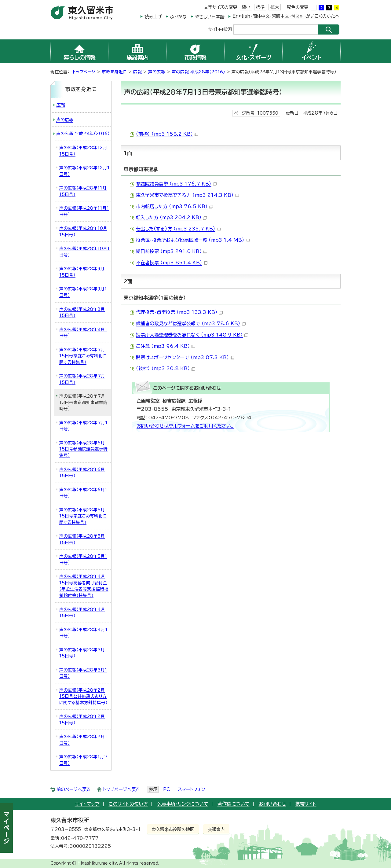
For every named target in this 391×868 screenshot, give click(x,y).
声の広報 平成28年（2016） (198, 72)
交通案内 (216, 829)
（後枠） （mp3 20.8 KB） (166, 368)
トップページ (84, 72)
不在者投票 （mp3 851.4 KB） (172, 263)
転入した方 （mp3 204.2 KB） (171, 217)
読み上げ (153, 17)
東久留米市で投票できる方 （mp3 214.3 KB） (187, 195)
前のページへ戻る (74, 789)
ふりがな (178, 17)
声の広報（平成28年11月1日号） (84, 211)
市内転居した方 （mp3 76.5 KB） (174, 206)
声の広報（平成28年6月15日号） (82, 473)
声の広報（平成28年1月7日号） (83, 760)
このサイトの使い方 (128, 804)
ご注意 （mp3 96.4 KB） (166, 346)
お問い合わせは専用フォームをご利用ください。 (185, 426)
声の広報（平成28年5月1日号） (83, 559)
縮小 (246, 7)
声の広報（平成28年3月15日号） (82, 653)
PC (166, 789)
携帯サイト (306, 804)
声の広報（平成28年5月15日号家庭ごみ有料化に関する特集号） (83, 516)
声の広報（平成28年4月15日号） (82, 613)
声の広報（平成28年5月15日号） (82, 539)
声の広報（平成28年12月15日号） (83, 151)
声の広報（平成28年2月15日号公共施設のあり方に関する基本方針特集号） (83, 696)
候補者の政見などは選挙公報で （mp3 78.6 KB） (191, 324)
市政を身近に (114, 72)
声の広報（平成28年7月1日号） (83, 426)
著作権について (234, 804)
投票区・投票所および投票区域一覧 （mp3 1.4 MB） (193, 240)
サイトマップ (87, 804)
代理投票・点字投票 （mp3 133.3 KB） (179, 312)
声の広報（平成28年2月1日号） (83, 740)
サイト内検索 (220, 29)
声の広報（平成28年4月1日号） (83, 633)
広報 (137, 72)
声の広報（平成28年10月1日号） (84, 252)
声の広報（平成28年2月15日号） (82, 720)
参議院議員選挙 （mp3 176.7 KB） (176, 184)
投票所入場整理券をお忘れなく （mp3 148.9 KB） (192, 335)
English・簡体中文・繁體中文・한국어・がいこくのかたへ (286, 16)
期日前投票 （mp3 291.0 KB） (172, 251)
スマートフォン (191, 789)
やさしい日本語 (210, 17)
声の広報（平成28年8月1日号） (83, 333)
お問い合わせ (272, 804)
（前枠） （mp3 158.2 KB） (167, 134)
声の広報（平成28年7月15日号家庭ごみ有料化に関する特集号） (83, 356)
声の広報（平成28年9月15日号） (82, 272)
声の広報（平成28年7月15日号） (82, 379)
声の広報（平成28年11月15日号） (83, 191)
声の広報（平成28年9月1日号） (83, 292)
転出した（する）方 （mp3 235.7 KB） (178, 229)
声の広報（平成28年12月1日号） (84, 171)
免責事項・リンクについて (183, 804)
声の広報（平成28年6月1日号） (83, 493)
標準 (260, 7)
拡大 (275, 7)
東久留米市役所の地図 (173, 829)
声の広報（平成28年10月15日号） (83, 232)
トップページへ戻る (121, 789)
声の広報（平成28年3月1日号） (83, 673)
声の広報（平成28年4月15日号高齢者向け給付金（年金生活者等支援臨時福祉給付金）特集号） (84, 586)
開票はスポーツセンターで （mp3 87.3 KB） (185, 357)
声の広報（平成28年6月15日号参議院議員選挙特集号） (83, 449)
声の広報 (157, 72)
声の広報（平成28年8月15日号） (82, 313)
